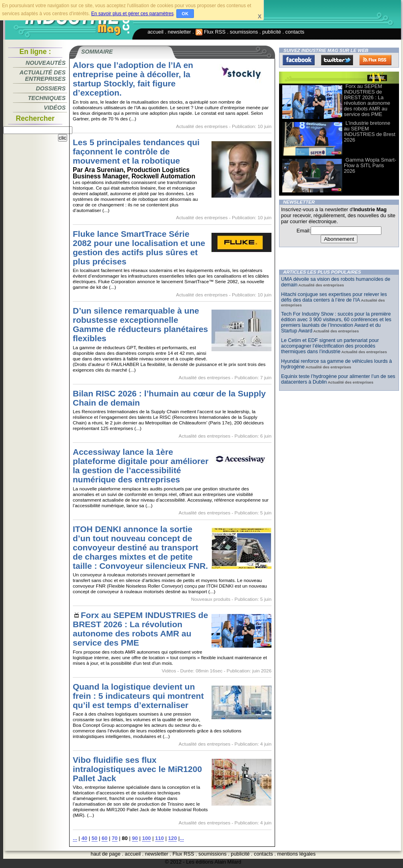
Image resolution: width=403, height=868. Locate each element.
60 (105, 838)
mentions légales (296, 854)
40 (85, 838)
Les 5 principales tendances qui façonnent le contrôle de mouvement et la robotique (136, 151)
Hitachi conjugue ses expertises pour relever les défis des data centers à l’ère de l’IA (334, 297)
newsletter (180, 32)
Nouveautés (46, 63)
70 (115, 838)
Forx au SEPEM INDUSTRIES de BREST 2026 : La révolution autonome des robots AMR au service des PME (140, 629)
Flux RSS (211, 32)
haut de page (106, 854)
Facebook (299, 60)
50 (95, 838)
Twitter (337, 60)
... (75, 838)
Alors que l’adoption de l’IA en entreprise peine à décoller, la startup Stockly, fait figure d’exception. (133, 79)
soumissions (244, 32)
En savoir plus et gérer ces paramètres (132, 14)
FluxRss (375, 60)
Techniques (47, 98)
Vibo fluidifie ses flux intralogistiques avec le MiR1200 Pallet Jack (137, 769)
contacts (295, 32)
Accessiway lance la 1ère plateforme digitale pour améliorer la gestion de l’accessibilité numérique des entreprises (141, 466)
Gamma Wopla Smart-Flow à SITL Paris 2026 (370, 165)
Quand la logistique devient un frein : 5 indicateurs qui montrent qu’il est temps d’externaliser (138, 696)
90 (135, 838)
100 (146, 838)
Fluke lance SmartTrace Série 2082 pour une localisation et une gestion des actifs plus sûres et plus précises (139, 248)
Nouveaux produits (211, 599)
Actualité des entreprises (43, 76)
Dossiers (51, 88)
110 (160, 838)
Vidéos (55, 108)
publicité (272, 32)
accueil (156, 32)
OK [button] (185, 14)
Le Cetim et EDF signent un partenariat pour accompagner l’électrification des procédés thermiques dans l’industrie (330, 346)
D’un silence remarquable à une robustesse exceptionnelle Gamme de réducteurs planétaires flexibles (140, 324)
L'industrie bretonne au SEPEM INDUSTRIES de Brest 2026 (370, 131)
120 (173, 838)
